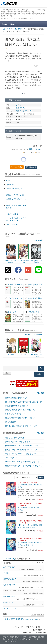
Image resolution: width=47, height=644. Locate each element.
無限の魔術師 (10, 422)
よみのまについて (39, 630)
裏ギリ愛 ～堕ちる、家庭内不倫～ (16, 206)
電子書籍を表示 (31, 167)
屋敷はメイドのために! (15, 195)
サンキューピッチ (10, 608)
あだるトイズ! (12, 184)
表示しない (40, 615)
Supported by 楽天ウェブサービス (24, 639)
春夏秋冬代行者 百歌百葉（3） (17, 406)
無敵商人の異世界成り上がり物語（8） (21, 410)
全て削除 (34, 615)
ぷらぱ (19, 105)
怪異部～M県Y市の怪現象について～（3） (22, 450)
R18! (8, 180)
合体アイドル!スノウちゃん (16, 200)
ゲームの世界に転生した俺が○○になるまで (22, 462)
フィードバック (27, 633)
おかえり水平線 (9, 585)
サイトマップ (18, 627)
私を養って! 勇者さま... (23, 261)
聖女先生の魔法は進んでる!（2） (18, 398)
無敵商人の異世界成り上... (11, 261)
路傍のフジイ (8, 602)
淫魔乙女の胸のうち (14, 188)
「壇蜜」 (7, 573)
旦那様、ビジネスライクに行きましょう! (21, 454)
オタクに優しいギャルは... (36, 355)
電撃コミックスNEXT (24, 111)
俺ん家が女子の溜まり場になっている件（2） (23, 426)
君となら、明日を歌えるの (16, 438)
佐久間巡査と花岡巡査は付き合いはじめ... (22, 619)
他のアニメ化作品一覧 (34, 334)
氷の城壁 (11, 355)
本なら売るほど (9, 567)
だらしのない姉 (12, 224)
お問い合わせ (41, 633)
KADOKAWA (21, 108)
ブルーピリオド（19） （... (12, 313)
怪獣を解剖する (9, 597)
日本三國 (24, 355)
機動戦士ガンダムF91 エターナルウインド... (22, 446)
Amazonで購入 (17, 167)
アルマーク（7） (12, 458)
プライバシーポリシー (34, 627)
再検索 (41, 477)
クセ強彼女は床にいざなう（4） (18, 442)
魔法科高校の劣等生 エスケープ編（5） (21, 418)
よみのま (13, 641)
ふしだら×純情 (12, 214)
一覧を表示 (38, 240)
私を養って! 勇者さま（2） (16, 414)
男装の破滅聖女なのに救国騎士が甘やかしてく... (24, 466)
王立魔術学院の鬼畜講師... (36, 261)
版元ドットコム (35, 149)
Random (39, 374)
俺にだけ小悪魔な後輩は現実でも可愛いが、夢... (24, 402)
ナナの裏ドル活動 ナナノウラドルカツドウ (16, 219)
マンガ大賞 (10, 559)
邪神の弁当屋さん (10, 579)
